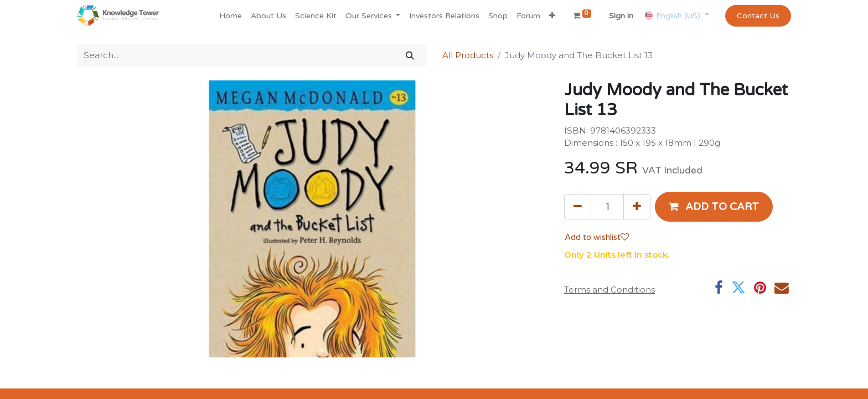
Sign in (621, 16)
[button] (552, 16)
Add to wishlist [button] (597, 237)
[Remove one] (578, 207)
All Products (468, 55)
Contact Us (758, 16)
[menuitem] (231, 16)
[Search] (410, 56)
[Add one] (637, 207)
